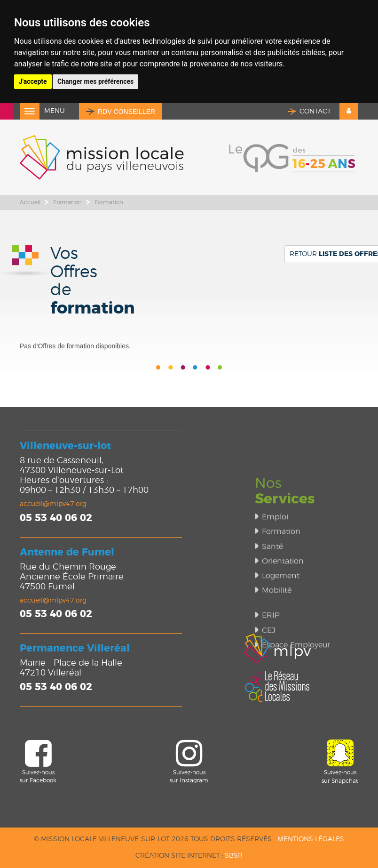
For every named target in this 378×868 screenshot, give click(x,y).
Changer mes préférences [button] (95, 81)
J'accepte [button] (33, 81)
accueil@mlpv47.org (53, 504)
